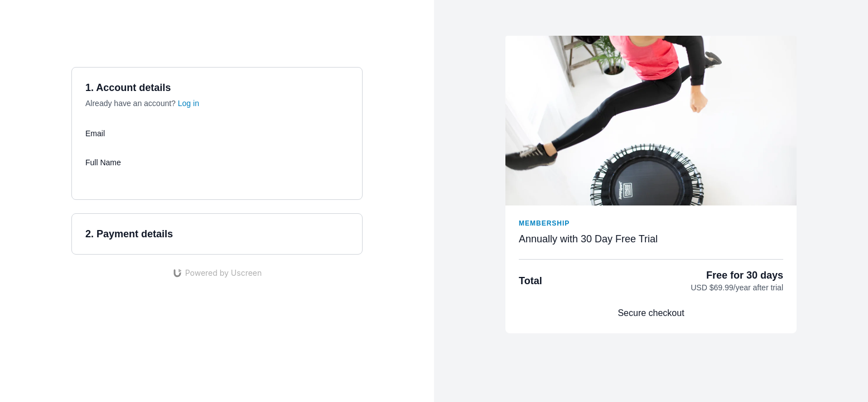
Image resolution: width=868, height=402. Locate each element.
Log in (189, 103)
